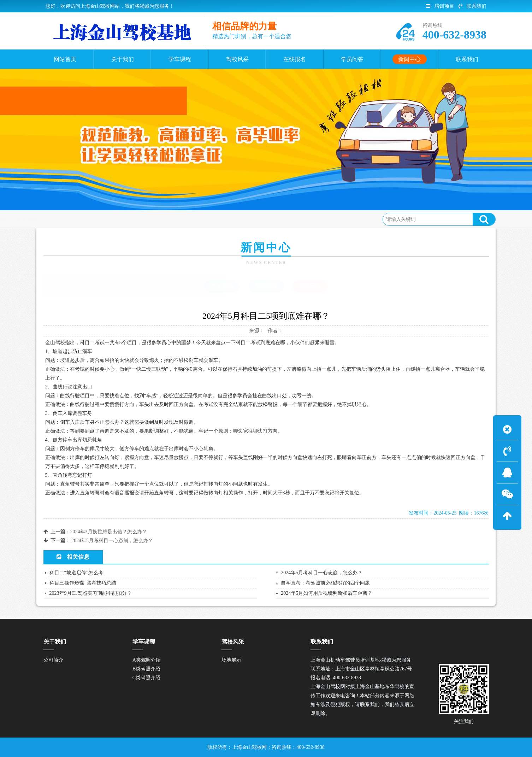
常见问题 (124, 219)
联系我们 (472, 6)
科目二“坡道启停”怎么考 (76, 573)
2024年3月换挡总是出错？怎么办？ (109, 532)
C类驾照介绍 (146, 678)
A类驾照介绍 (147, 660)
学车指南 (266, 286)
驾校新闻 (222, 286)
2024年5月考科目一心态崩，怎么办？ (112, 541)
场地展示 (231, 660)
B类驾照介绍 (146, 669)
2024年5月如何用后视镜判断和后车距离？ (327, 593)
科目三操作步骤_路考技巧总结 (83, 583)
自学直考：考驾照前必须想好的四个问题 (325, 583)
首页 (72, 219)
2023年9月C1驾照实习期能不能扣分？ (91, 593)
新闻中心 (95, 219)
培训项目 (440, 6)
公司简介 (53, 660)
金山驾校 (55, 343)
